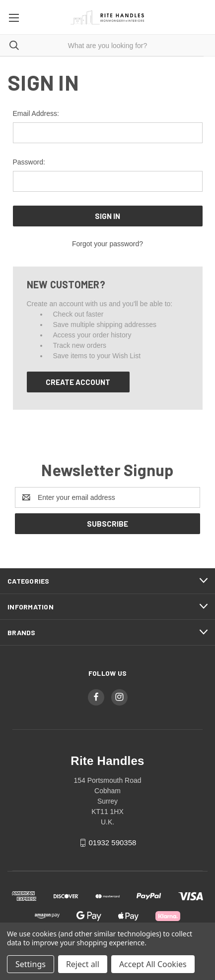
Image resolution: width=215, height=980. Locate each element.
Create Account (78, 382)
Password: (29, 162)
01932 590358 (112, 843)
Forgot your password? (107, 244)
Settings (31, 964)
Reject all (83, 964)
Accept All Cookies (153, 964)
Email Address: (36, 113)
